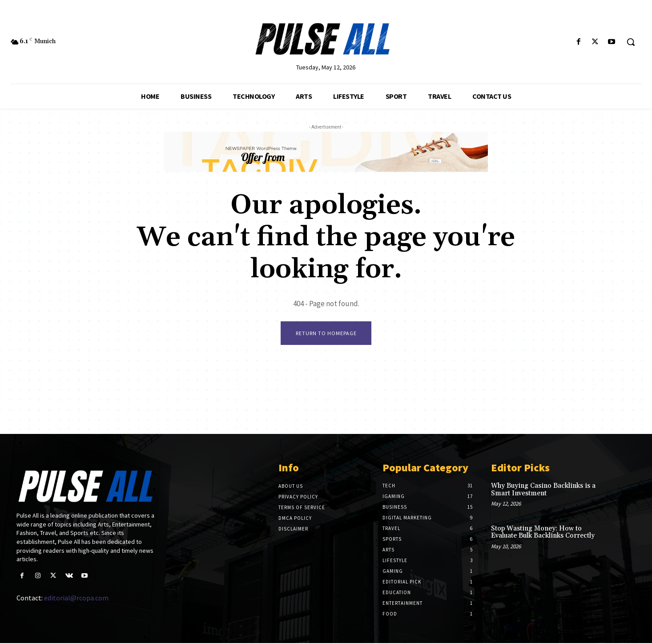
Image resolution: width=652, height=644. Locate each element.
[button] (631, 42)
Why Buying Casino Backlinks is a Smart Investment (543, 490)
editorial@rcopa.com (76, 599)
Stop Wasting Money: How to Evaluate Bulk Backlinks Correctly (543, 533)
